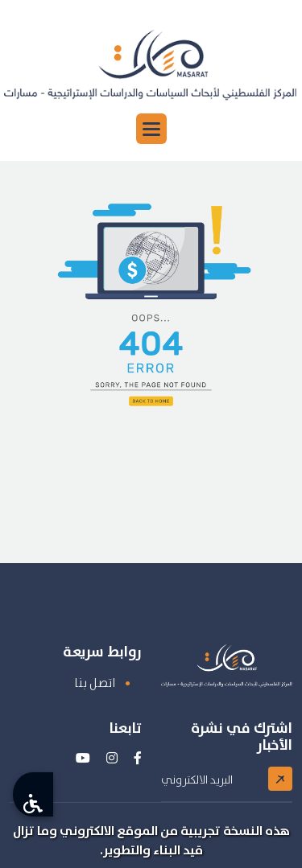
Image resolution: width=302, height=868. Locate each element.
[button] (151, 129)
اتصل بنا (95, 683)
